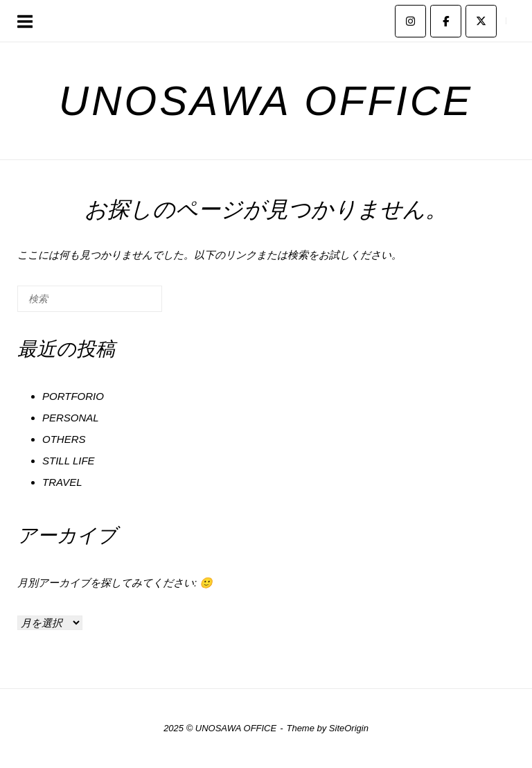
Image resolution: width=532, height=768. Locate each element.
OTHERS (64, 439)
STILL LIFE (69, 461)
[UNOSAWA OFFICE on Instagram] (410, 21)
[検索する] (90, 299)
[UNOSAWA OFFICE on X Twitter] (481, 21)
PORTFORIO (73, 396)
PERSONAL (71, 418)
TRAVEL (62, 482)
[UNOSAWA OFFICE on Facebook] (446, 21)
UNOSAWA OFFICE (266, 101)
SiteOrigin (349, 728)
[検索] (131, 304)
